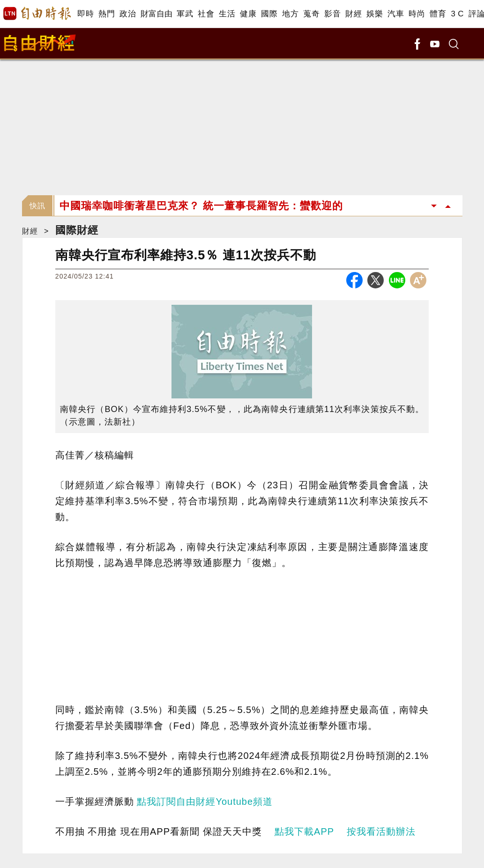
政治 (128, 14)
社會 (206, 14)
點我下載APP (304, 831)
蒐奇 (311, 14)
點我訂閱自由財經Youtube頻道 (205, 802)
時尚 (417, 14)
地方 (290, 14)
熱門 (107, 14)
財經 (354, 14)
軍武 (185, 14)
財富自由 (156, 14)
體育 (438, 14)
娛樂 (375, 14)
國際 (269, 14)
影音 (332, 14)
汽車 (396, 14)
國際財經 (77, 230)
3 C (457, 14)
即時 (86, 14)
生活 (227, 14)
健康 (248, 14)
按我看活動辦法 (381, 831)
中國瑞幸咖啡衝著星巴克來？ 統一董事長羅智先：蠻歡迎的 (201, 206)
